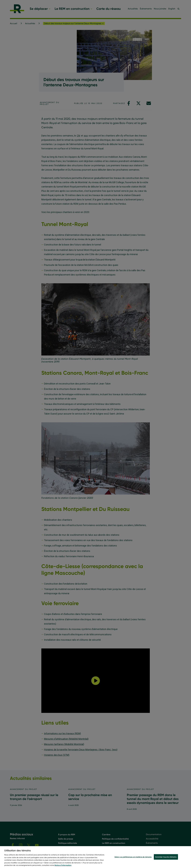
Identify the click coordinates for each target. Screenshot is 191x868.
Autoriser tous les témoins (166, 857)
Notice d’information (63, 865)
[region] (95, 857)
